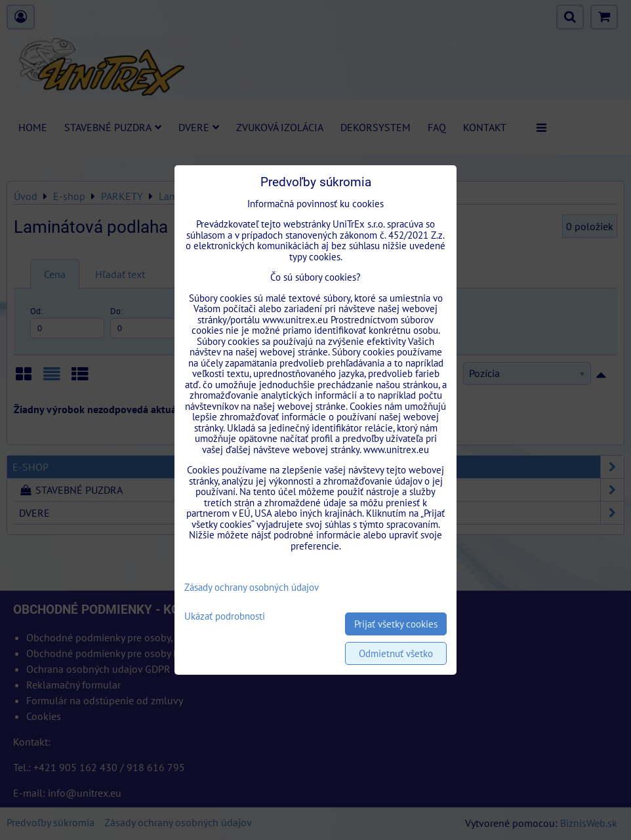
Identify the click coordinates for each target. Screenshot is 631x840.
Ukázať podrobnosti (225, 617)
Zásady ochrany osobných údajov (252, 587)
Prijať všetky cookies (396, 624)
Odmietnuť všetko (396, 653)
